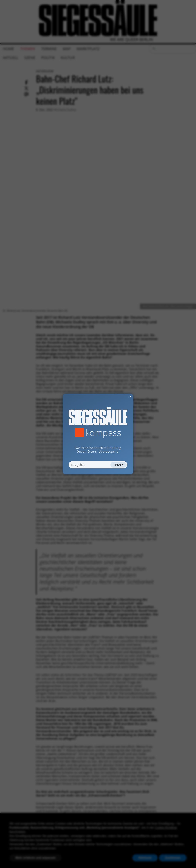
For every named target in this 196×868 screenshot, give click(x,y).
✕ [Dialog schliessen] (121, 397)
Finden (118, 465)
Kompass (103, 433)
